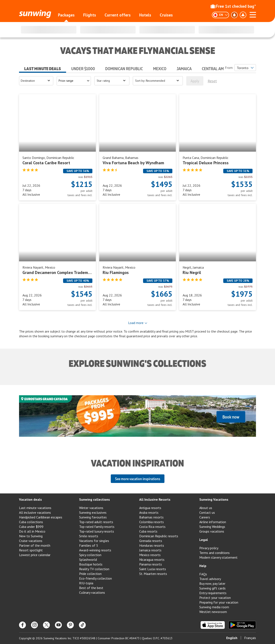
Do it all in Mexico (32, 531)
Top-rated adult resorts (96, 522)
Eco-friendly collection (95, 578)
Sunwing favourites (93, 517)
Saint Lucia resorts (153, 569)
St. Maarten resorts (153, 574)
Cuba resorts (148, 531)
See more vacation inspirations (138, 479)
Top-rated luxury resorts (97, 531)
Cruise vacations (31, 541)
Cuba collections (31, 522)
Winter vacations (91, 508)
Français (250, 638)
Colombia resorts (152, 522)
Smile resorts (89, 536)
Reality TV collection (94, 569)
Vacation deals (30, 499)
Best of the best (91, 588)
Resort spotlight (31, 550)
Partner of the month (35, 545)
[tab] (43, 67)
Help (203, 566)
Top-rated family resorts (97, 527)
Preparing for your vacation (219, 602)
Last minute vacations (35, 508)
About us (206, 508)
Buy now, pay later (212, 583)
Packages (66, 15)
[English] (220, 15)
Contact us (207, 512)
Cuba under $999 (31, 527)
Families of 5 (89, 545)
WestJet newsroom (213, 612)
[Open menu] (36, 81)
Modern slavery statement (218, 557)
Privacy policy (209, 548)
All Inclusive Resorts (155, 499)
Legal (204, 540)
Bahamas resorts (151, 517)
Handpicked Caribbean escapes (41, 517)
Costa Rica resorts (152, 527)
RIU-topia (86, 583)
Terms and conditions (214, 553)
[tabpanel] (137, 207)
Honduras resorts (152, 545)
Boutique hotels (91, 564)
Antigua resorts (150, 508)
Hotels (145, 15)
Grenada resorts (151, 541)
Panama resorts (151, 564)
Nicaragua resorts (152, 560)
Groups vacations (212, 531)
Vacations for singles (94, 541)
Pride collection (90, 574)
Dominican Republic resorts (159, 536)
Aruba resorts (149, 512)
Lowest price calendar (35, 555)
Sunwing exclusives (93, 512)
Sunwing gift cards (212, 588)
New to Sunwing (31, 536)
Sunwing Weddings (212, 527)
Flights (90, 15)
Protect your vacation (215, 598)
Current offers (118, 15)
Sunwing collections (95, 499)
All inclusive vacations (35, 512)
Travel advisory (210, 579)
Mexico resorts (150, 555)
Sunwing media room (214, 607)
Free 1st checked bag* (233, 6)
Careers (205, 517)
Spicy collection (90, 555)
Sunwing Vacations (214, 499)
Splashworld (88, 560)
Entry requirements (213, 593)
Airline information (213, 522)
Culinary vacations (92, 592)
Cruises (166, 15)
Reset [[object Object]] (212, 81)
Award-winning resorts (95, 550)
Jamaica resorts (150, 550)
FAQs (203, 574)
